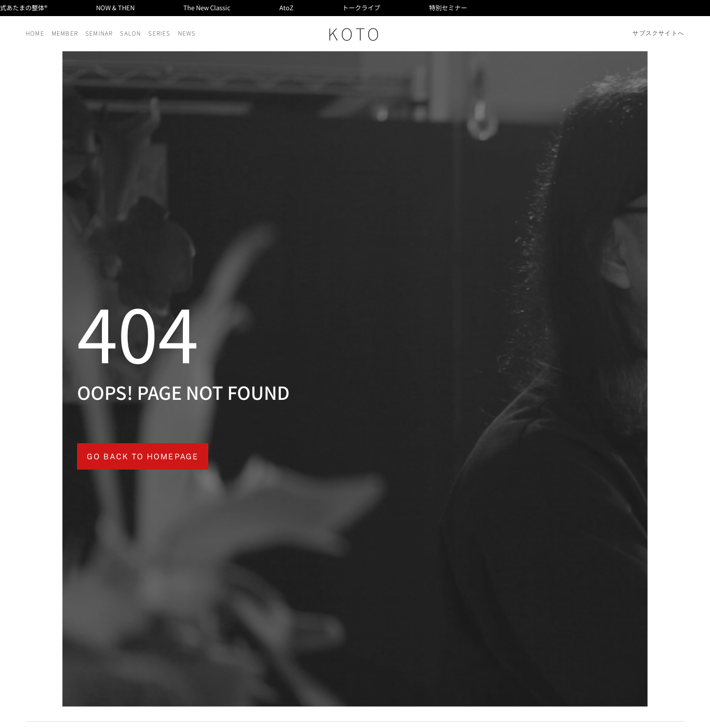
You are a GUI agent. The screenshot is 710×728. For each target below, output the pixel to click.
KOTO (355, 33)
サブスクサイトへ (658, 33)
